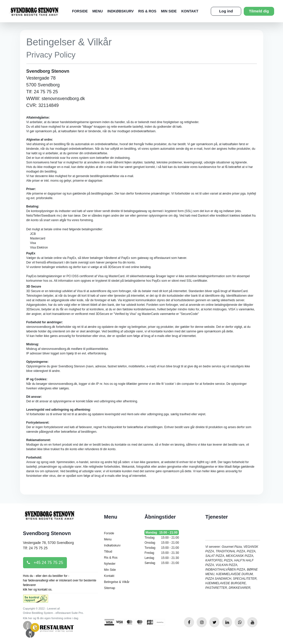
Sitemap (109, 588)
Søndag (162, 563)
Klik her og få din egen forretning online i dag (51, 618)
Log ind (226, 11)
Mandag (162, 533)
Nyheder (110, 564)
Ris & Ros (147, 11)
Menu (97, 11)
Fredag (162, 553)
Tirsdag (162, 538)
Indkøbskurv (121, 11)
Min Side (169, 11)
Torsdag (162, 548)
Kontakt (190, 11)
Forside (80, 11)
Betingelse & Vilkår (117, 582)
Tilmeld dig (259, 11)
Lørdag (162, 558)
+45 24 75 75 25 (45, 563)
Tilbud (108, 552)
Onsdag (162, 543)
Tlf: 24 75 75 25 (35, 548)
